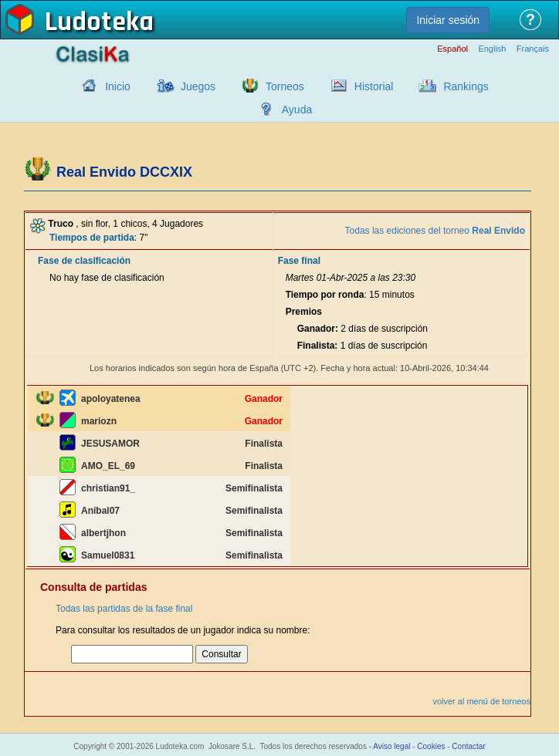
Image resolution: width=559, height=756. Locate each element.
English (492, 49)
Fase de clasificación (84, 261)
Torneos (285, 86)
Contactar (468, 746)
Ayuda (297, 110)
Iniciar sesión (448, 20)
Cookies (431, 746)
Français (533, 49)
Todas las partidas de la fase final (124, 609)
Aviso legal (391, 746)
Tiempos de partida (92, 238)
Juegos (198, 86)
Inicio (118, 86)
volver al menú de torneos (481, 701)
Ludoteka (99, 22)
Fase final (299, 261)
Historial (374, 86)
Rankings (466, 86)
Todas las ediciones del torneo (435, 231)
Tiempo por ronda (325, 295)
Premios (304, 312)
